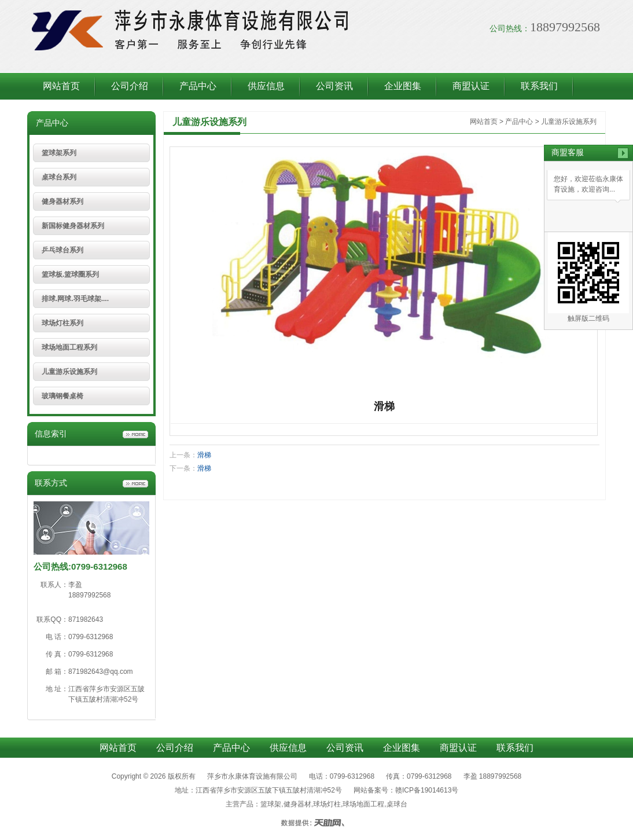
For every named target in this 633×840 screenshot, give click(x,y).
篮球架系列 (59, 153)
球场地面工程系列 (69, 347)
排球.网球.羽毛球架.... (75, 299)
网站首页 (61, 86)
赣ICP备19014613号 (427, 790)
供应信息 (266, 86)
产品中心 (198, 86)
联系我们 (539, 86)
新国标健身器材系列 (73, 226)
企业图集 (403, 86)
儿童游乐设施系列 (69, 372)
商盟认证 (471, 86)
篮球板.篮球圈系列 (70, 274)
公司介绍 (130, 86)
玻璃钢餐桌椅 (62, 396)
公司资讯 (334, 86)
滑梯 (204, 455)
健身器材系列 (62, 201)
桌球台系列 (59, 177)
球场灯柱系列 (62, 323)
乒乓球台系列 (62, 250)
